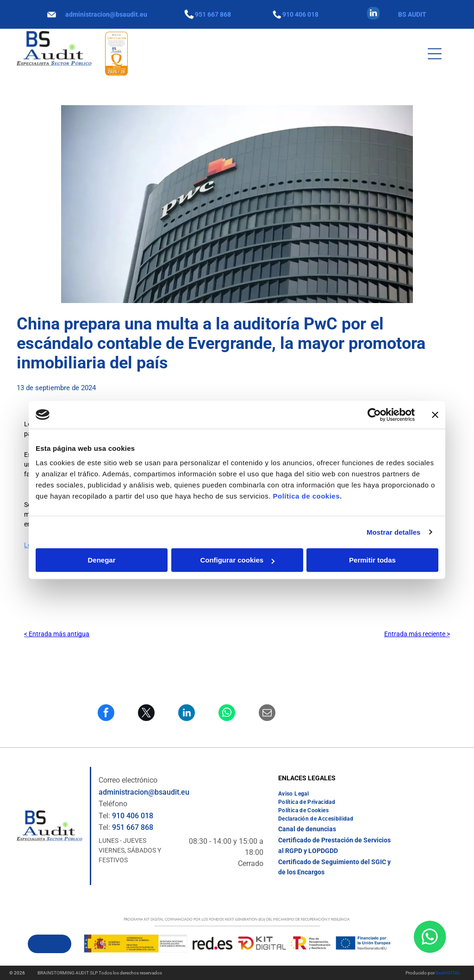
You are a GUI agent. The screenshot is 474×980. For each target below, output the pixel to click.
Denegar (101, 560)
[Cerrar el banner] (435, 415)
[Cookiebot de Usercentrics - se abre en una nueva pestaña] (374, 415)
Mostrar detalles (394, 532)
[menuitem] (293, 794)
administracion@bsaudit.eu (106, 14)
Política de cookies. (307, 496)
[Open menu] (435, 54)
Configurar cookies (237, 560)
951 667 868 (213, 14)
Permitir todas (372, 560)
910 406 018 (300, 14)
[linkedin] (373, 14)
